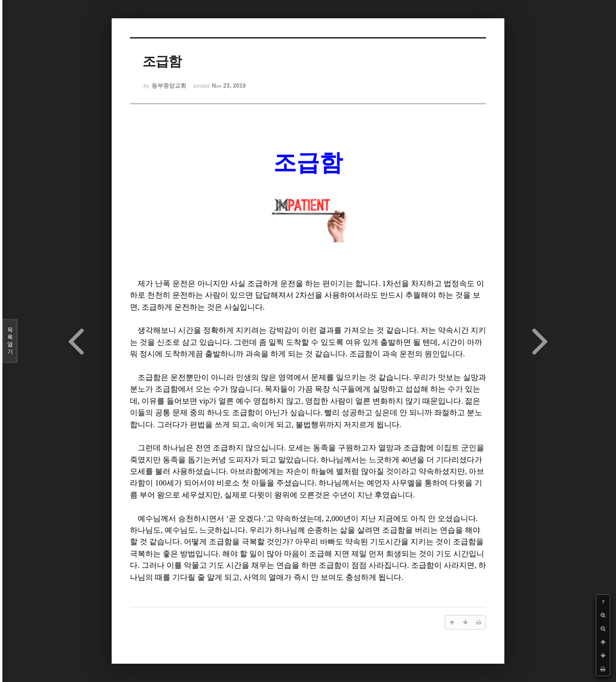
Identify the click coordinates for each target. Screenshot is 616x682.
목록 (10, 341)
